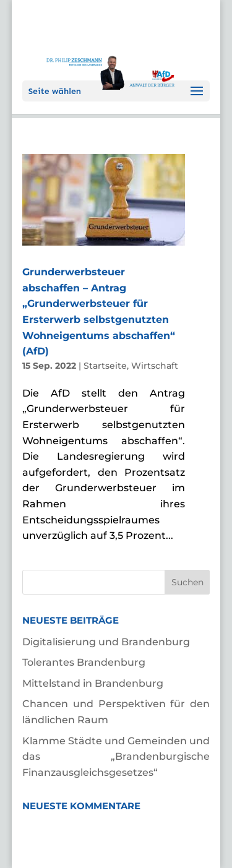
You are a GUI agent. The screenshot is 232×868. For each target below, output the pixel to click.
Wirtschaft (155, 366)
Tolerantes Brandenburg (84, 662)
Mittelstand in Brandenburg (93, 683)
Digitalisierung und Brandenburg (106, 642)
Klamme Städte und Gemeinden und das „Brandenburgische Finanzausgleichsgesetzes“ (116, 757)
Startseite (105, 366)
